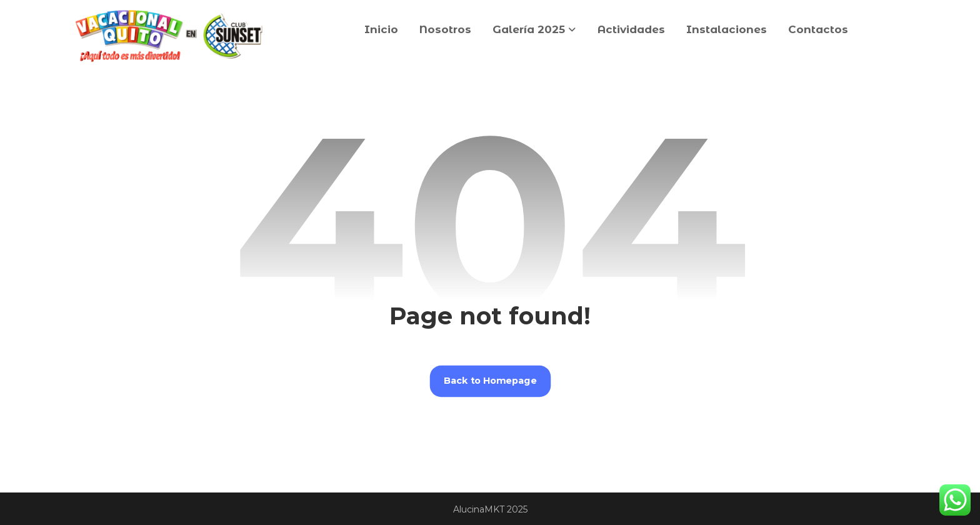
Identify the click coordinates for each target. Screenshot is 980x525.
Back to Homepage (490, 381)
